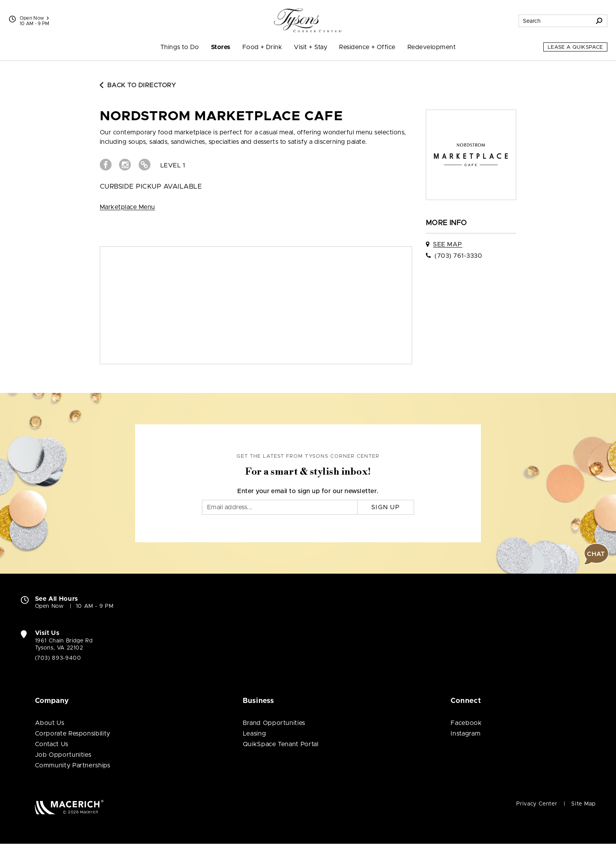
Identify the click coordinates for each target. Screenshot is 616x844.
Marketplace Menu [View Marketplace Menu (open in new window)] (127, 207)
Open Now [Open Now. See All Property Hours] (49, 606)
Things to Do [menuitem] (180, 47)
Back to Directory (138, 85)
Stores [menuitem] (221, 47)
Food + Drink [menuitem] (262, 47)
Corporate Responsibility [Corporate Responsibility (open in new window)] (73, 734)
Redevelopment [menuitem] (432, 47)
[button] (596, 554)
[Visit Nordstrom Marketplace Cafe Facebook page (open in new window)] (106, 165)
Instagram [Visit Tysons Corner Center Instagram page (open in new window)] (466, 734)
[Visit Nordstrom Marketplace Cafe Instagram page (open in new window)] (125, 165)
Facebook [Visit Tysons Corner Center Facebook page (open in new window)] (466, 723)
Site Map (583, 804)
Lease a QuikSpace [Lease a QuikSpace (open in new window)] (575, 47)
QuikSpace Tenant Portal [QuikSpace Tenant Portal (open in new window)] (281, 744)
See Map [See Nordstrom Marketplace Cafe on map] (447, 244)
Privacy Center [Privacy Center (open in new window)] (537, 804)
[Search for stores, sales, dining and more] (555, 21)
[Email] (280, 507)
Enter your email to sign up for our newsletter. (308, 491)
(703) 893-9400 (58, 658)
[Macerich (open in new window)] (69, 807)
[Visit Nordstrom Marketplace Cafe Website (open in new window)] (145, 165)
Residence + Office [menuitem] (367, 47)
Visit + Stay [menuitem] (311, 47)
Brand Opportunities (274, 723)
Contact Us (52, 744)
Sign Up (386, 507)
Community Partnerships (73, 765)
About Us (50, 723)
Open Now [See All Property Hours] (34, 18)
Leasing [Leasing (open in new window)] (254, 734)
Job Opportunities (63, 755)
